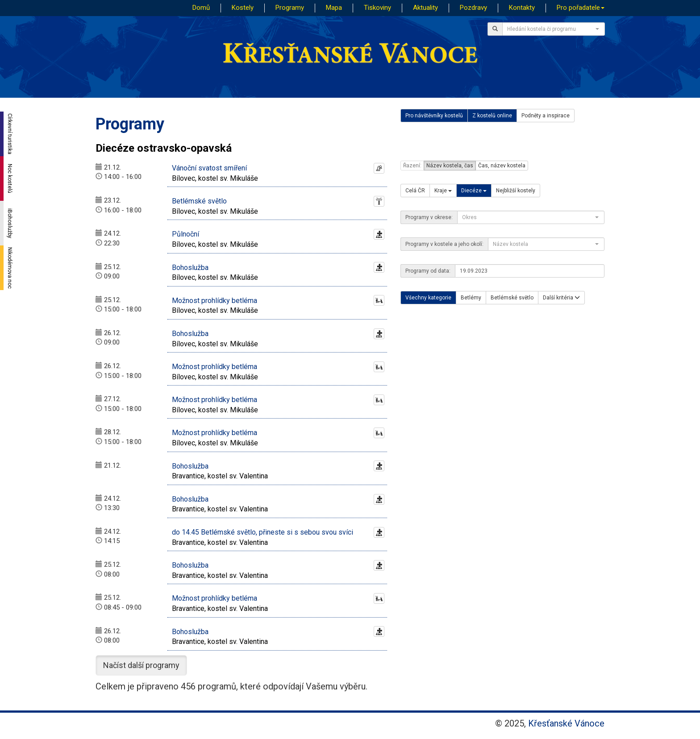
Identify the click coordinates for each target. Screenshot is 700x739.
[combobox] (554, 29)
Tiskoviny (377, 8)
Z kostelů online (492, 116)
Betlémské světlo (512, 298)
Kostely (243, 8)
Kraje (443, 191)
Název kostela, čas (450, 166)
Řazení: (412, 166)
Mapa (334, 8)
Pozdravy (473, 8)
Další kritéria (561, 298)
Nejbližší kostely (516, 191)
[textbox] (551, 29)
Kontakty (522, 8)
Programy (290, 8)
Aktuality (425, 8)
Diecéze (474, 191)
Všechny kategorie (428, 298)
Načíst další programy (141, 665)
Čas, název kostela (502, 166)
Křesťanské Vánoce (566, 723)
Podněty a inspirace (546, 116)
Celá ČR (415, 191)
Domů (201, 8)
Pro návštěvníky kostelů (434, 116)
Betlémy (471, 298)
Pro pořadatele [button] (581, 8)
